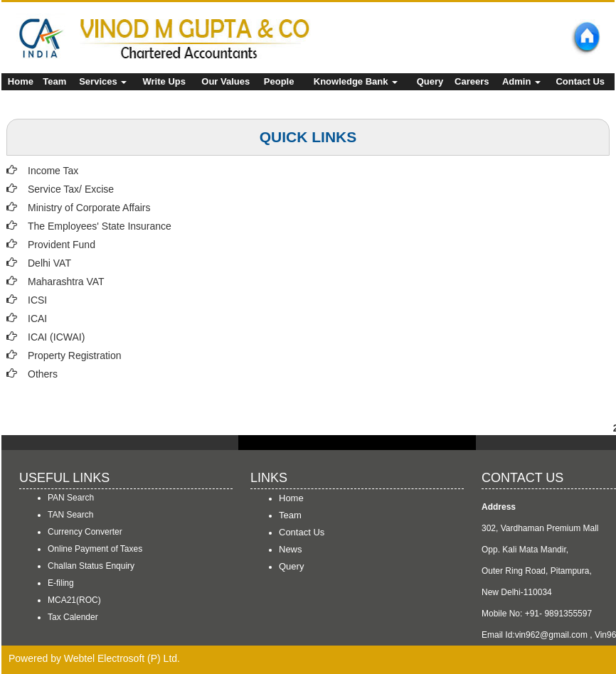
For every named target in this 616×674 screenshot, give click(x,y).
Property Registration (75, 355)
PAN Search (71, 498)
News (291, 549)
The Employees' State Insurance (100, 226)
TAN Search (70, 515)
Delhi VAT (49, 263)
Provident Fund (62, 245)
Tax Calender (73, 617)
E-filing (61, 583)
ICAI (37, 319)
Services (103, 81)
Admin (521, 81)
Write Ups (164, 81)
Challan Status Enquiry (91, 566)
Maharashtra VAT (66, 282)
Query (430, 81)
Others (43, 374)
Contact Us (580, 81)
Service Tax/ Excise (71, 189)
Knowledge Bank (356, 81)
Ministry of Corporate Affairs (89, 208)
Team (54, 81)
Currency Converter (85, 532)
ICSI (37, 300)
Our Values (225, 81)
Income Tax (53, 171)
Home (21, 81)
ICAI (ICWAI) (56, 337)
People (279, 81)
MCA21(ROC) (74, 600)
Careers (472, 81)
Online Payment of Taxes (95, 549)
